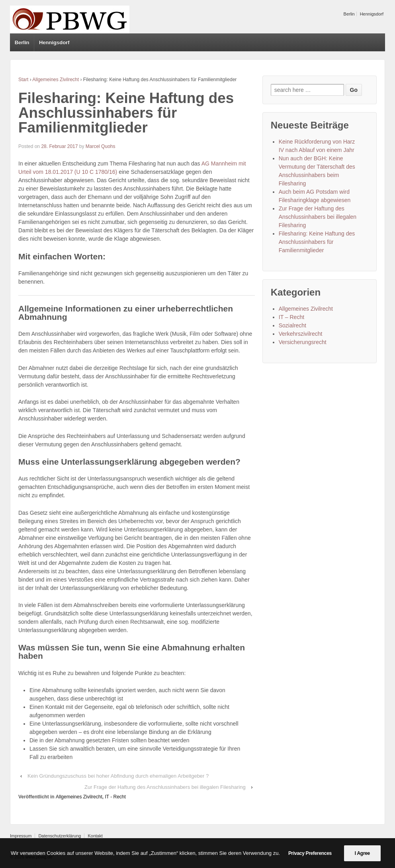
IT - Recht (115, 797)
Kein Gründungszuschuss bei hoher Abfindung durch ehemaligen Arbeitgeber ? (118, 776)
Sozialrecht (292, 325)
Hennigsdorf (372, 14)
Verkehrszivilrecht (301, 334)
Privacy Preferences (310, 853)
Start (23, 80)
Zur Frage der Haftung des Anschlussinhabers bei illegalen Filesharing (165, 787)
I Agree (362, 853)
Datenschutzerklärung (60, 836)
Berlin (349, 14)
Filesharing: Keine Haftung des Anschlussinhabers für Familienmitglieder (317, 242)
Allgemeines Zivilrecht (56, 80)
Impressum (21, 836)
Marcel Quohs (101, 146)
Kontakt (95, 836)
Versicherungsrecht (303, 342)
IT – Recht (291, 317)
